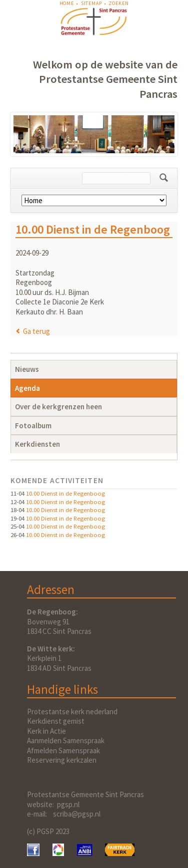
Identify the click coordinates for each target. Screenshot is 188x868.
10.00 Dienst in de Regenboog (65, 493)
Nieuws (27, 369)
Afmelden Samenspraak (63, 750)
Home (67, 3)
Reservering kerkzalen (62, 760)
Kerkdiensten (37, 444)
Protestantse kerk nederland (72, 712)
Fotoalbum (33, 426)
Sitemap (91, 3)
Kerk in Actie (46, 731)
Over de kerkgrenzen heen (58, 407)
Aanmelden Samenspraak (66, 740)
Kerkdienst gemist (56, 721)
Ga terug (36, 331)
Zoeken (118, 3)
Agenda (27, 388)
